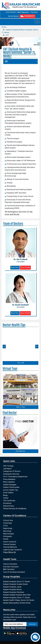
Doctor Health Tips (11, 490)
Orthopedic (8, 536)
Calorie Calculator (10, 564)
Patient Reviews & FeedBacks (15, 509)
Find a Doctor (11, 12)
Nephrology (8, 528)
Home (4, 27)
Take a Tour (20, 407)
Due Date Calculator (11, 567)
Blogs (5, 495)
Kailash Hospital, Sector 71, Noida (16, 597)
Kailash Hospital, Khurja (12, 589)
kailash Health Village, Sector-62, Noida (19, 600)
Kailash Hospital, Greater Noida (15, 584)
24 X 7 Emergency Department (15, 477)
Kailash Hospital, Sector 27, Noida (16, 581)
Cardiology (7, 523)
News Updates (9, 482)
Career (6, 498)
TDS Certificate (9, 501)
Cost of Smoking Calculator (14, 572)
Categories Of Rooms (12, 471)
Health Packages (10, 485)
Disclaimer (7, 503)
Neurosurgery (9, 534)
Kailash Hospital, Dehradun (14, 592)
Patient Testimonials (11, 487)
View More (9, 552)
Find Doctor (20, 451)
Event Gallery (8, 493)
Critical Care (8, 520)
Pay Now (34, 12)
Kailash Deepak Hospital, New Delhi (17, 595)
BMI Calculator (9, 569)
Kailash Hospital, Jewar (12, 587)
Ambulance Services (11, 474)
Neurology (7, 531)
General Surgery (9, 544)
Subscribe (32, 624)
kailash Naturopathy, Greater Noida (17, 603)
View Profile (25, 268)
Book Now (15, 268)
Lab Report (7, 469)
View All (20, 363)
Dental (6, 539)
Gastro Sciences (10, 542)
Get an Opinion (13, 16)
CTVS (5, 526)
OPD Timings (8, 466)
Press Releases (9, 479)
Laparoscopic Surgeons (13, 550)
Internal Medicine (10, 547)
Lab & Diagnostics (23, 12)
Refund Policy (9, 506)
